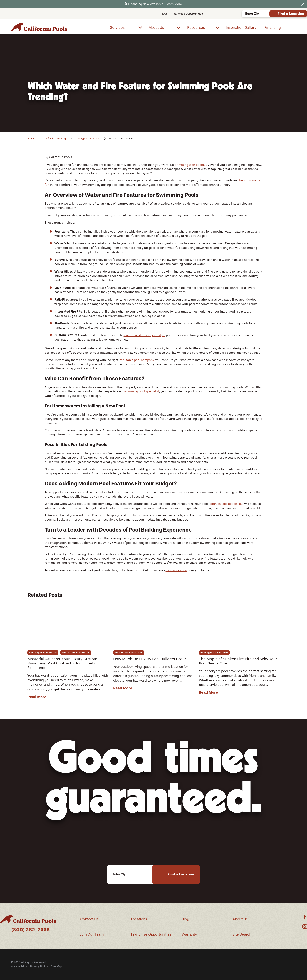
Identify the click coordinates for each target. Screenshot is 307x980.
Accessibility (19, 966)
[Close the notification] (303, 4)
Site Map (56, 966)
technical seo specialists (226, 504)
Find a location (176, 570)
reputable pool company (136, 360)
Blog (185, 919)
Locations (139, 919)
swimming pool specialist (141, 391)
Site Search (242, 934)
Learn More (174, 4)
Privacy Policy (39, 966)
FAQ (164, 14)
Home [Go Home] (31, 139)
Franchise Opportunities (188, 14)
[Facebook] (305, 917)
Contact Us (89, 919)
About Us (240, 919)
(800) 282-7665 (31, 930)
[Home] (39, 27)
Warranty (189, 934)
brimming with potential (191, 165)
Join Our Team (92, 934)
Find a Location (291, 14)
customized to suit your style (144, 335)
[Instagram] (305, 926)
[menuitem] (126, 27)
